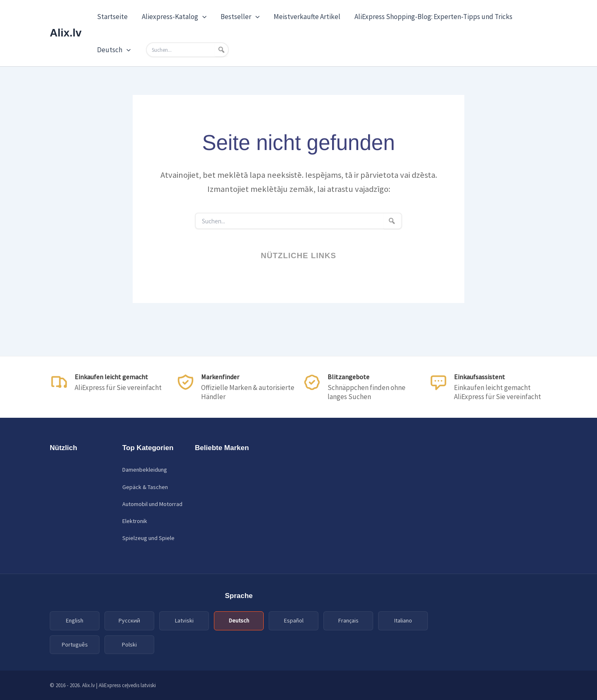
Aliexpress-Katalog (174, 17)
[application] (202, 17)
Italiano (403, 620)
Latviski (184, 620)
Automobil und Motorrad (152, 504)
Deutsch (114, 50)
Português (75, 644)
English (75, 620)
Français (348, 620)
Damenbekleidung (145, 470)
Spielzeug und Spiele (148, 538)
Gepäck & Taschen (145, 487)
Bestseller (240, 17)
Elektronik (135, 521)
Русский (129, 620)
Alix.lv (66, 33)
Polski (129, 644)
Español (294, 620)
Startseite (112, 17)
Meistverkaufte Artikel (307, 17)
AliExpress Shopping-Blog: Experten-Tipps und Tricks (433, 17)
